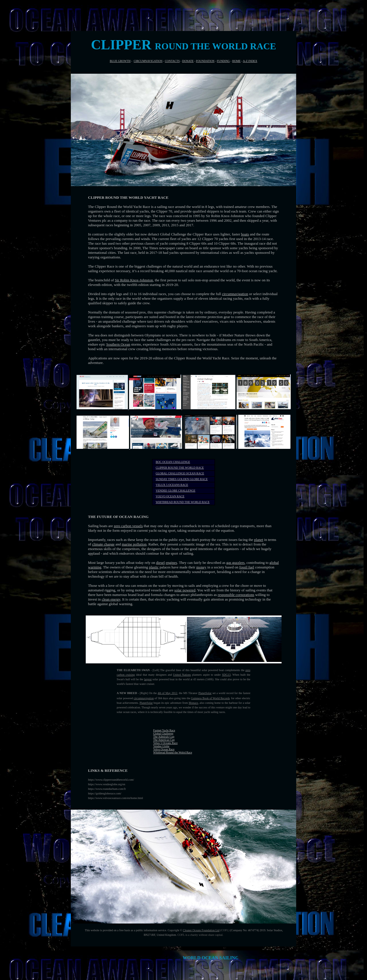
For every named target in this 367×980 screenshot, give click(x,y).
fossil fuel (247, 567)
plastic (154, 567)
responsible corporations (236, 595)
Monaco (193, 703)
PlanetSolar (205, 693)
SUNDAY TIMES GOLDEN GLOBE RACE (182, 479)
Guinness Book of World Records (210, 698)
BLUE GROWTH (120, 61)
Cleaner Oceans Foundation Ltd (201, 930)
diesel (160, 563)
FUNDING (223, 61)
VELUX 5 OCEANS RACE (172, 485)
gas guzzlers (235, 563)
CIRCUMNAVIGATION (148, 61)
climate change (103, 544)
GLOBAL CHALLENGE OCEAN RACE (180, 473)
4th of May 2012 (168, 693)
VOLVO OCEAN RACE (170, 496)
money (201, 567)
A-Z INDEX (250, 61)
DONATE (188, 61)
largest (148, 679)
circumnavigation (235, 294)
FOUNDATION (205, 61)
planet (259, 540)
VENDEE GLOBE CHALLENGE (175, 491)
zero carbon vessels (128, 526)
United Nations (182, 675)
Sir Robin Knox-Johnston (134, 280)
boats (245, 234)
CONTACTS (172, 61)
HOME (236, 61)
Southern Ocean (118, 344)
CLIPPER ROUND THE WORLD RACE (180, 468)
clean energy (111, 599)
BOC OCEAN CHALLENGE (173, 462)
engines (171, 563)
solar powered (185, 590)
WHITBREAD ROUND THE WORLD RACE (183, 502)
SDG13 (226, 675)
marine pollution (134, 544)
